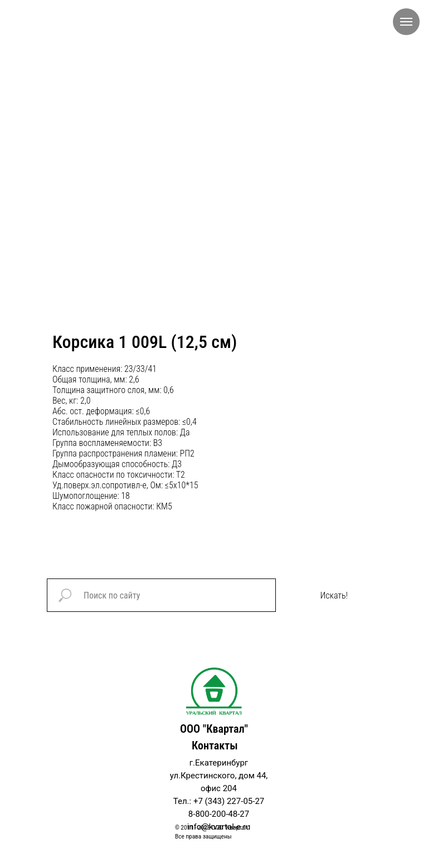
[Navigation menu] (406, 22)
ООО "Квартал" (214, 729)
